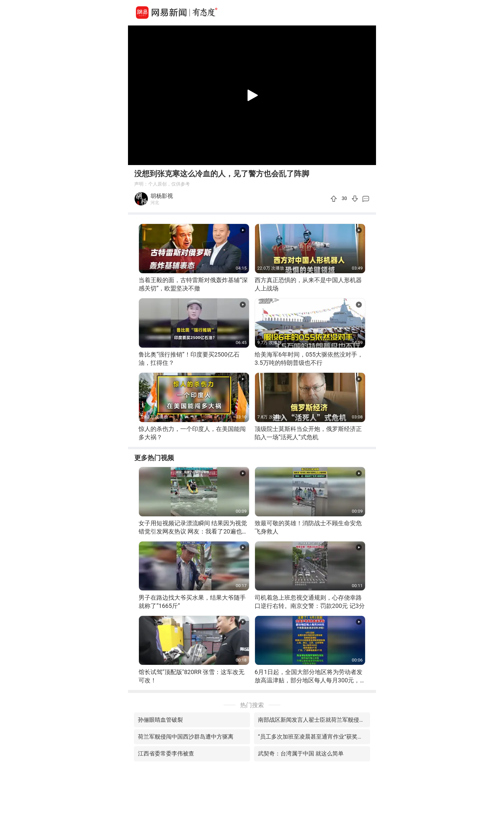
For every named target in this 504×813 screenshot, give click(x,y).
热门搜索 (252, 705)
